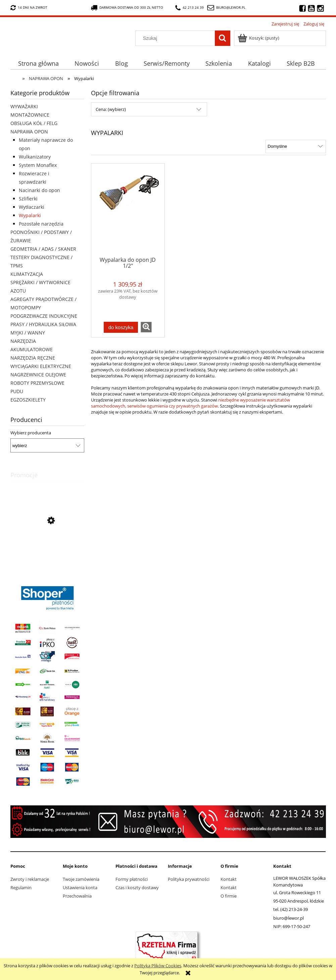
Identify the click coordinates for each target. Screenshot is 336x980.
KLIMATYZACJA (27, 274)
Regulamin (21, 887)
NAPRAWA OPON (29, 132)
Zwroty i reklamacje (30, 879)
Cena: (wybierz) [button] (111, 109)
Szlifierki (28, 199)
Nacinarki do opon (39, 190)
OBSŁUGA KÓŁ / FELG (34, 123)
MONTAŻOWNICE (30, 115)
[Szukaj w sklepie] (176, 38)
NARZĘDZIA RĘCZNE (33, 358)
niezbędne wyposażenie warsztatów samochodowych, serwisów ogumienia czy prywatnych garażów (190, 403)
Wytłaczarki (32, 207)
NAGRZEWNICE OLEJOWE (38, 375)
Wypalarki (30, 215)
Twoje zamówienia (81, 879)
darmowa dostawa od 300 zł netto (127, 8)
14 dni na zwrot (29, 8)
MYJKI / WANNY (28, 333)
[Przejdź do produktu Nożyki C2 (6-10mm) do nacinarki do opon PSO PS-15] (47, 551)
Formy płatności (132, 879)
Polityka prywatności (189, 879)
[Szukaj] (223, 38)
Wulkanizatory (35, 157)
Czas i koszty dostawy (137, 887)
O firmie (229, 896)
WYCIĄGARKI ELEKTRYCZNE (41, 366)
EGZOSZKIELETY (28, 400)
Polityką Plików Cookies (158, 966)
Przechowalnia (77, 896)
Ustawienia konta (80, 887)
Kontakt (229, 879)
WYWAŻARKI (24, 106)
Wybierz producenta (31, 433)
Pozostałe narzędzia (41, 224)
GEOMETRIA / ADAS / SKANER (43, 249)
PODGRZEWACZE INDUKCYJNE (44, 316)
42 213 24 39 (189, 8)
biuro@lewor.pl (231, 7)
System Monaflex (38, 165)
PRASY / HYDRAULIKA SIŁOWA (43, 324)
